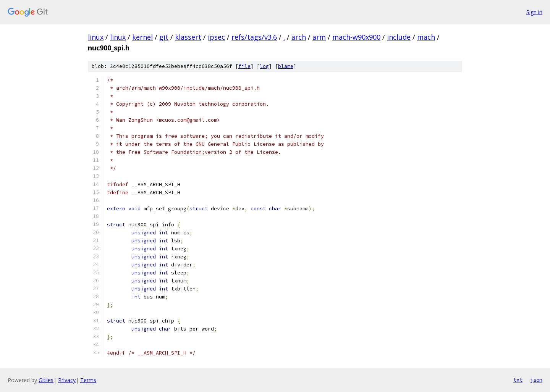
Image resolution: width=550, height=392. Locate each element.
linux (96, 37)
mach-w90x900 (356, 37)
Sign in (534, 12)
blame (286, 66)
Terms (88, 380)
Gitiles (46, 380)
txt (518, 380)
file (244, 66)
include (399, 37)
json (536, 380)
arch (299, 37)
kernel (142, 37)
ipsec (216, 37)
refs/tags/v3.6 (254, 37)
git (164, 37)
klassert (188, 37)
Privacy (67, 380)
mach (426, 37)
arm (319, 37)
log (264, 66)
